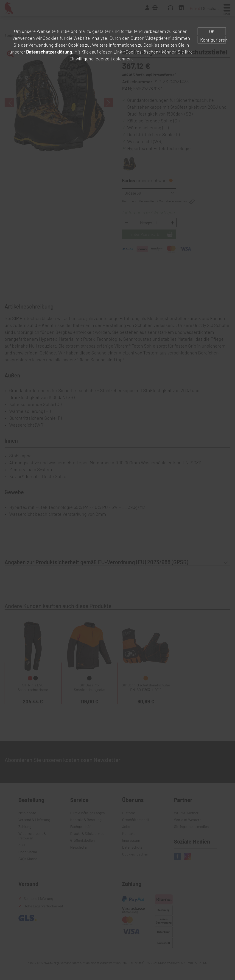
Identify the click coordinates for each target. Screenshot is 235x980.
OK (212, 31)
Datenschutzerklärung (49, 52)
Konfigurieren (213, 40)
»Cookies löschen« (142, 52)
